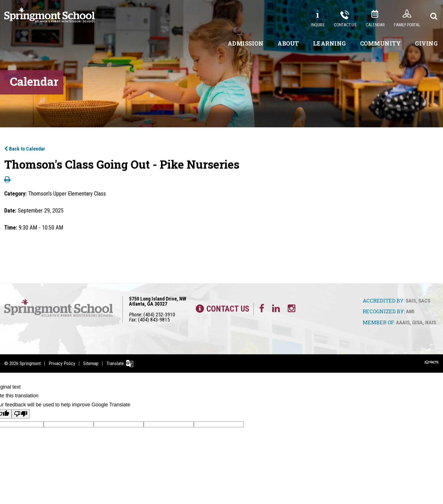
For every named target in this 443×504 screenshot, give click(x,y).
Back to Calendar (25, 149)
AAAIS (403, 322)
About (288, 43)
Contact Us (345, 25)
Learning (330, 43)
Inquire (318, 25)
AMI (410, 311)
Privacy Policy (62, 363)
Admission (246, 43)
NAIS (431, 322)
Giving (426, 43)
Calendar (375, 25)
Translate (115, 363)
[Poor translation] (21, 414)
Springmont (30, 363)
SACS (424, 301)
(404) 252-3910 (159, 315)
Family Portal (407, 25)
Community (381, 43)
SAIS (411, 301)
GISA (417, 322)
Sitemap (91, 363)
